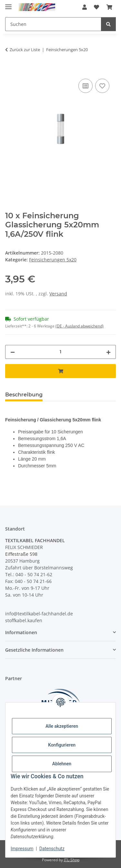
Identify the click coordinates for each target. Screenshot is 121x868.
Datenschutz (52, 849)
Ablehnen (62, 764)
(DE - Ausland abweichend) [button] (80, 326)
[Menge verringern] (13, 352)
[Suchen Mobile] (53, 24)
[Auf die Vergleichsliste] (86, 86)
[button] (85, 7)
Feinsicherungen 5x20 (53, 260)
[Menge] (60, 352)
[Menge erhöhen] (108, 352)
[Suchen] (108, 24)
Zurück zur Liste (25, 50)
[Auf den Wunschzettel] (102, 86)
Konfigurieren (62, 745)
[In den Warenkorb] (10, 70)
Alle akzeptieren (62, 726)
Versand (58, 294)
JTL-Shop (72, 860)
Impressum (22, 849)
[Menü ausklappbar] (8, 4)
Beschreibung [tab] (24, 395)
